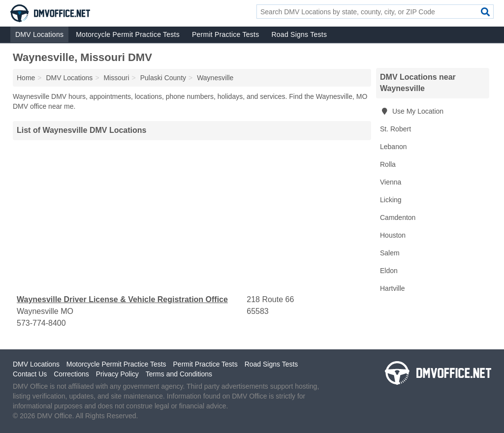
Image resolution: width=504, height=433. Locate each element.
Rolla (388, 164)
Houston (393, 235)
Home (26, 78)
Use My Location (412, 111)
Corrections (71, 374)
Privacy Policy (117, 374)
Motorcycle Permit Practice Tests (128, 34)
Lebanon (394, 147)
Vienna (391, 182)
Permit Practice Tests (225, 34)
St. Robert (395, 129)
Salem (390, 253)
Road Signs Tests (299, 34)
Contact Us (30, 374)
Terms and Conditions (179, 374)
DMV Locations (39, 34)
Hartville (393, 288)
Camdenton (398, 217)
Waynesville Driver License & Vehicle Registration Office (122, 299)
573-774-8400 (41, 323)
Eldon (389, 271)
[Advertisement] (192, 217)
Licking (391, 200)
